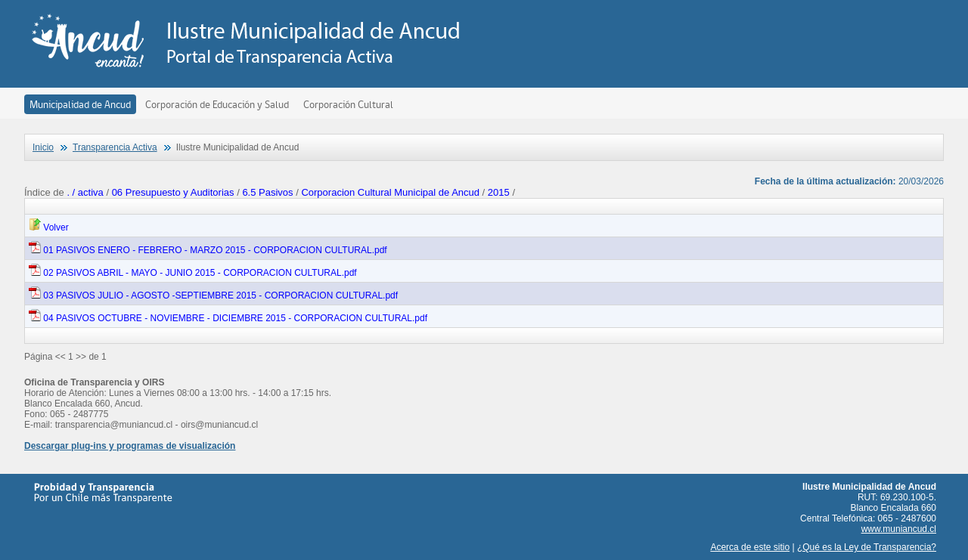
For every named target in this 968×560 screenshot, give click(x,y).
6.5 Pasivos (267, 192)
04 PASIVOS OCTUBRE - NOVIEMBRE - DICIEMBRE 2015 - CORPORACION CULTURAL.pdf (228, 318)
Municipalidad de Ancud (80, 104)
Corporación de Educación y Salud (217, 104)
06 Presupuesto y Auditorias (173, 192)
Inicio (43, 147)
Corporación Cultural (348, 104)
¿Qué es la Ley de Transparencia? (867, 547)
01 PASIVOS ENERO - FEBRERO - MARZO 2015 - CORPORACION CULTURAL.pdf (208, 250)
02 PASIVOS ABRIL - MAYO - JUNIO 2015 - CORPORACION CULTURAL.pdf (193, 273)
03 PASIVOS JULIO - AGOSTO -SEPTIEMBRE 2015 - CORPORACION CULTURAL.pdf (213, 295)
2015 (499, 192)
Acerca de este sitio (750, 547)
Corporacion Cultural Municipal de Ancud (390, 192)
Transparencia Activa (115, 147)
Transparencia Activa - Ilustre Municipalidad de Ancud (249, 42)
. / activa (86, 192)
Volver (49, 227)
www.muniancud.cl (899, 529)
